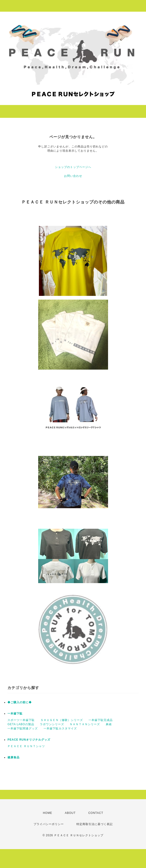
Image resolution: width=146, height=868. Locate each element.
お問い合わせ (73, 176)
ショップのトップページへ (73, 167)
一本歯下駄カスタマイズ (60, 728)
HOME (48, 813)
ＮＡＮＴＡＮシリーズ (85, 724)
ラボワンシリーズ (52, 724)
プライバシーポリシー (49, 824)
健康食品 (14, 757)
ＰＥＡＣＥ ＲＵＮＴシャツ (26, 746)
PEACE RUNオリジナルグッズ (29, 740)
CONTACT (96, 813)
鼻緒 (109, 724)
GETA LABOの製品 (21, 724)
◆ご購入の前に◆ (20, 702)
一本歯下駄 (15, 714)
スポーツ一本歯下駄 (21, 720)
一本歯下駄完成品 (101, 720)
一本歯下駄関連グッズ (23, 728)
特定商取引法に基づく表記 (95, 824)
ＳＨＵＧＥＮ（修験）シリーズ (62, 720)
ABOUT (70, 813)
